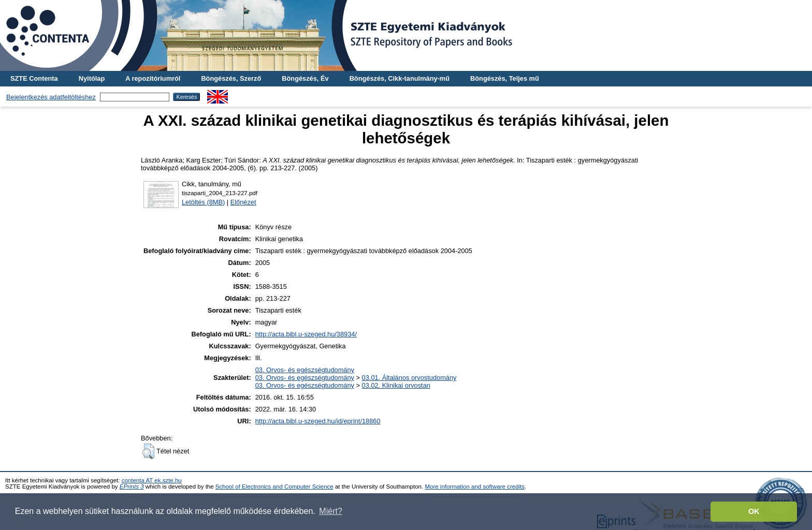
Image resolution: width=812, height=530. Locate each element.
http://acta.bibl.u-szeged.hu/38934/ (306, 334)
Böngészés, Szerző (231, 78)
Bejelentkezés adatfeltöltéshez (51, 97)
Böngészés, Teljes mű (505, 78)
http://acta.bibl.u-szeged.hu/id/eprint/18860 (318, 421)
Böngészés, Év (305, 78)
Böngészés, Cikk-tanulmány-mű (400, 78)
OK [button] (754, 511)
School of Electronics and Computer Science (274, 487)
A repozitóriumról (153, 78)
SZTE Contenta (34, 78)
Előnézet (243, 202)
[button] (148, 451)
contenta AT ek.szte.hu (152, 480)
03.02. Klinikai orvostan (396, 385)
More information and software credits (475, 487)
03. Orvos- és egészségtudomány (305, 370)
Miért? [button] (330, 511)
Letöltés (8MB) (203, 202)
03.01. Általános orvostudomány (409, 378)
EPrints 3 (132, 487)
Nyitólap (92, 78)
